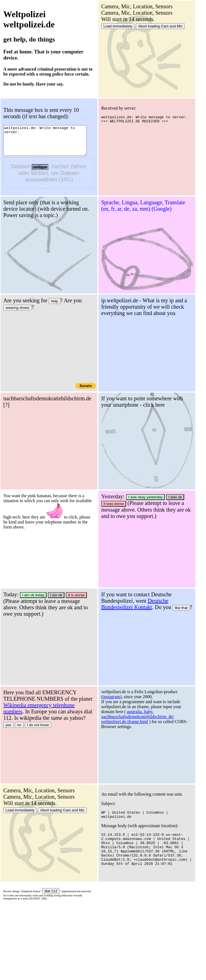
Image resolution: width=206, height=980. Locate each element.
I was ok (77, 595)
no (117, 725)
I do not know (136, 725)
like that (83, 706)
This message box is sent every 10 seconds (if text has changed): (41, 113)
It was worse (16, 602)
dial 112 (149, 891)
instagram (13, 795)
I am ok (154, 595)
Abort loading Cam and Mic (160, 26)
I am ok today (131, 595)
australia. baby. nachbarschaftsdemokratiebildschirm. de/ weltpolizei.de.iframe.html (40, 815)
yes (106, 725)
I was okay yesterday (48, 595)
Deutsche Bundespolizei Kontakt (37, 702)
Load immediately (118, 26)
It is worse (174, 595)
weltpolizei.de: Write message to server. (50, 143)
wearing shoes (115, 308)
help (152, 301)
